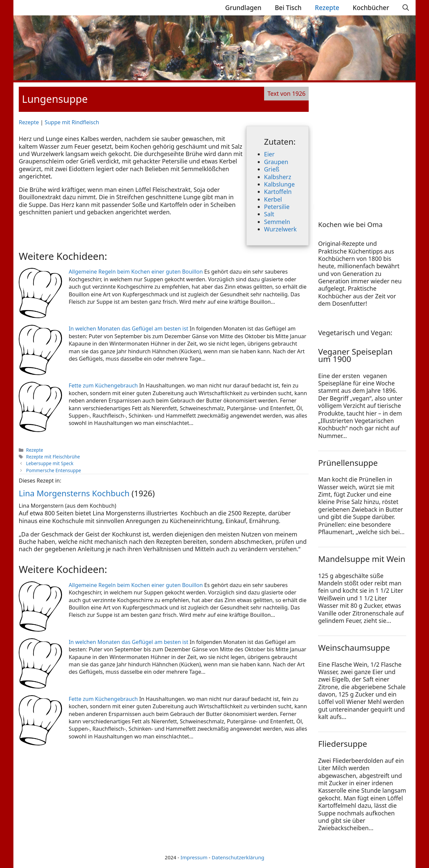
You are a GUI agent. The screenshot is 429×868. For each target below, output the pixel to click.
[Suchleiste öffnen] (406, 8)
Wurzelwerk (280, 229)
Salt (269, 214)
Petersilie (277, 207)
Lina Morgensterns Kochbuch (74, 493)
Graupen (276, 162)
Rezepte (327, 8)
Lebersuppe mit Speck (50, 463)
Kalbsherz (278, 177)
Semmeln (277, 222)
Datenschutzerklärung (238, 857)
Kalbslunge (280, 184)
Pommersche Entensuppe (54, 470)
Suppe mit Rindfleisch (72, 122)
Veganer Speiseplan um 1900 (355, 355)
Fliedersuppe (343, 744)
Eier (269, 154)
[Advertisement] (360, 145)
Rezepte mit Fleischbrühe (53, 457)
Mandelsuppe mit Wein (362, 559)
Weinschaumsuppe (354, 647)
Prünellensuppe (348, 463)
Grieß (272, 169)
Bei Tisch (288, 8)
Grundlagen (243, 8)
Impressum (194, 857)
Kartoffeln (278, 192)
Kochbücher (371, 8)
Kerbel (273, 199)
